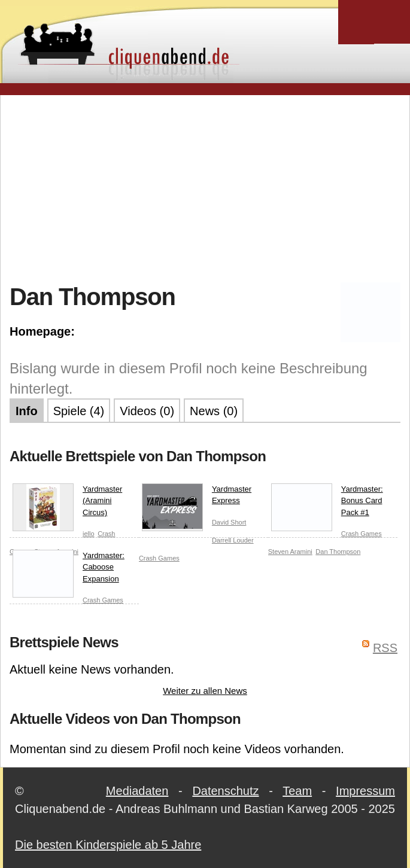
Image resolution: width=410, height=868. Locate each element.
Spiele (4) (79, 411)
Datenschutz (225, 791)
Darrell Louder (233, 540)
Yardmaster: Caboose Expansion (69, 570)
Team (297, 791)
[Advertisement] (210, 188)
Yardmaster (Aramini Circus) (67, 503)
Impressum (365, 791)
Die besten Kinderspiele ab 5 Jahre (108, 845)
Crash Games (159, 558)
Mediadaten (137, 791)
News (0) (214, 411)
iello (89, 534)
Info (27, 411)
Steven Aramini (290, 552)
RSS (385, 648)
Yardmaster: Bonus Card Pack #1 (327, 503)
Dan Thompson (338, 552)
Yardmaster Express (197, 497)
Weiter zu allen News (205, 691)
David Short (229, 522)
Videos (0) (147, 411)
